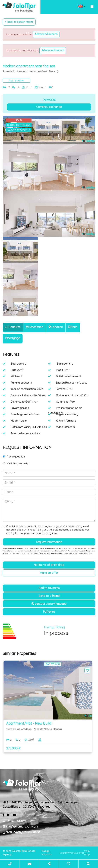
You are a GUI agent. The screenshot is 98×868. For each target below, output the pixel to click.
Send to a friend (49, 596)
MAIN (6, 802)
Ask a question (16, 457)
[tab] (13, 327)
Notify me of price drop (49, 565)
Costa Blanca (11, 807)
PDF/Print (49, 612)
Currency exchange (49, 107)
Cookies (80, 853)
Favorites (44, 807)
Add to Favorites (49, 588)
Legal (63, 853)
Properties (31, 802)
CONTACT (29, 807)
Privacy (71, 853)
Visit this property (18, 463)
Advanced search (46, 34)
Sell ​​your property (69, 802)
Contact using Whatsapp (49, 604)
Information (48, 802)
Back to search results (19, 22)
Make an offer (49, 573)
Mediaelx (47, 854)
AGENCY (17, 802)
